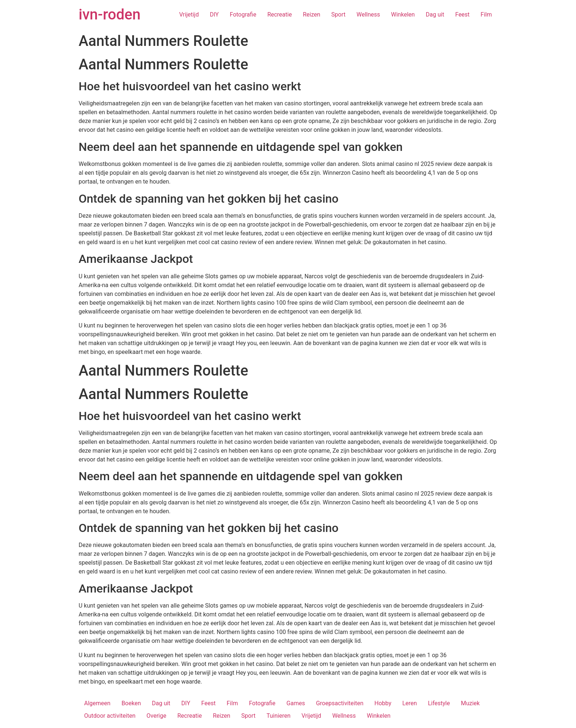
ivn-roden (109, 15)
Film (486, 15)
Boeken (131, 703)
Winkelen (403, 15)
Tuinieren (278, 716)
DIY (214, 15)
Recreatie (280, 15)
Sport (339, 15)
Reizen (311, 15)
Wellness (368, 15)
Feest (462, 15)
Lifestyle (439, 703)
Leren (410, 703)
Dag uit (435, 15)
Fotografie (243, 15)
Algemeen (97, 703)
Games (296, 703)
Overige (156, 716)
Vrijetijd (189, 15)
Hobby (383, 703)
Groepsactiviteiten (340, 703)
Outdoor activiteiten (110, 716)
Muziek (470, 703)
